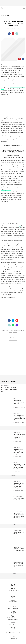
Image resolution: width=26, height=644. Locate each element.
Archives (13, 615)
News (3, 331)
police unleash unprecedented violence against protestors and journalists (13, 277)
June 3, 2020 (22, 148)
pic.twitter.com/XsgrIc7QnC (13, 155)
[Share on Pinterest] (13, 34)
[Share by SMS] (17, 325)
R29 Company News (13, 609)
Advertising (13, 599)
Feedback (13, 600)
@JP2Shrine (12, 152)
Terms (13, 610)
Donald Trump (17, 331)
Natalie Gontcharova (13, 28)
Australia (13, 629)
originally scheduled (6, 190)
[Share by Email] (17, 34)
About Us (13, 596)
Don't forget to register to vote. (8, 298)
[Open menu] (24, 8)
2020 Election (9, 331)
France (13, 628)
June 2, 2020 (20, 158)
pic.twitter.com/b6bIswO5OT (16, 146)
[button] (13, 34)
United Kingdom (13, 625)
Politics (15, 332)
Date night (18, 174)
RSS (13, 617)
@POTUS (5, 150)
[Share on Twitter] (13, 320)
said (20, 226)
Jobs (13, 598)
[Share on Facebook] (9, 34)
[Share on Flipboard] (17, 320)
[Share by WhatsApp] (13, 325)
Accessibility (13, 614)
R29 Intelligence (13, 602)
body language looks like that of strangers (11, 126)
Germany (13, 626)
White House (12, 180)
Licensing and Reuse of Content (13, 603)
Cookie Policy (13, 613)
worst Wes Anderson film (7, 172)
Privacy (13, 611)
